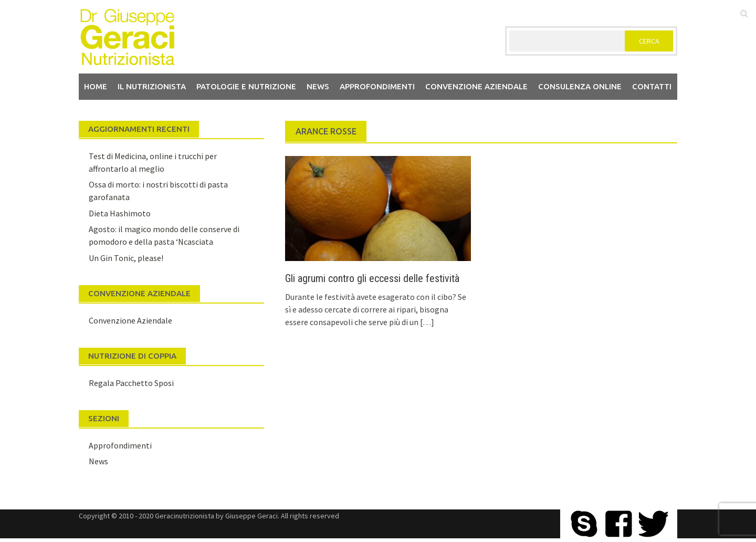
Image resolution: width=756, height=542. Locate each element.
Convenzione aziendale (476, 86)
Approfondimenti (377, 86)
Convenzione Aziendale (130, 320)
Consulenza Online (580, 86)
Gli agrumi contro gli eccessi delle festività (372, 278)
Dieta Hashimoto (120, 213)
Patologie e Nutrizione (246, 86)
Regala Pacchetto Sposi (131, 383)
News (318, 86)
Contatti (652, 86)
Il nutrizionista (152, 86)
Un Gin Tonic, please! (126, 258)
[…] (426, 322)
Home (96, 86)
